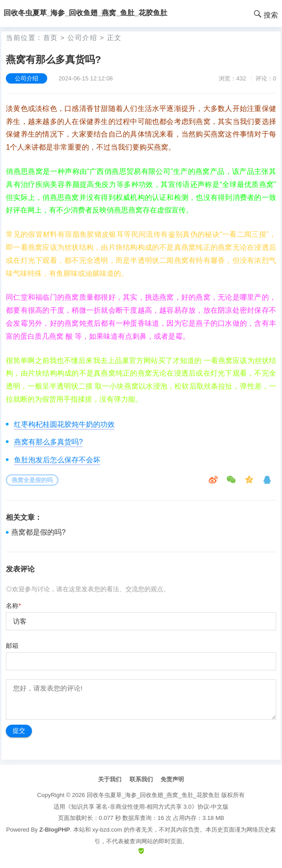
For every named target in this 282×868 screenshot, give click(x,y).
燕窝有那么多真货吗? (48, 442)
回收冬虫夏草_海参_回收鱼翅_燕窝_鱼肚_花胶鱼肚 (153, 795)
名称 (13, 606)
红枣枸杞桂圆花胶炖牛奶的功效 (64, 424)
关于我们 (110, 779)
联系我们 (141, 779)
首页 (51, 38)
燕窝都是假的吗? (38, 532)
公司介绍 (82, 38)
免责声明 (172, 779)
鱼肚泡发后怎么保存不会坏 (57, 460)
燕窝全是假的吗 (32, 480)
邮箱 (12, 646)
